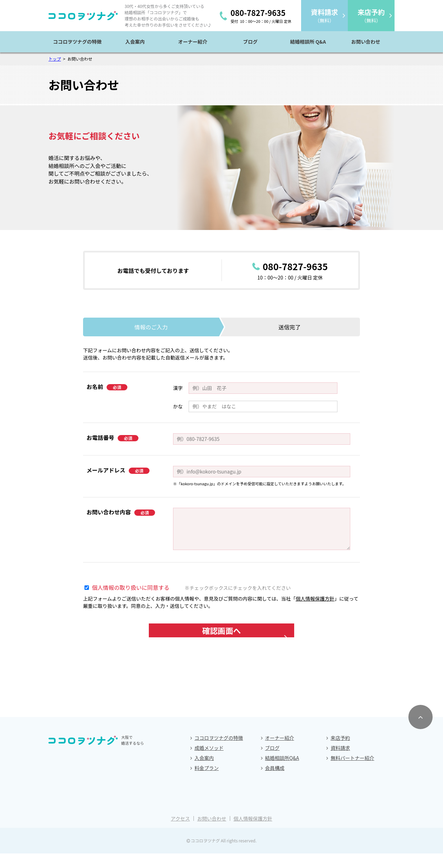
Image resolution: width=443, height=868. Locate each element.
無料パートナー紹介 (352, 772)
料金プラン (207, 782)
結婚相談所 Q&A (308, 42)
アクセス (180, 833)
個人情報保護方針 (315, 599)
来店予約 (340, 752)
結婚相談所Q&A (282, 772)
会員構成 (275, 782)
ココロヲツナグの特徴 (77, 42)
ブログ (250, 42)
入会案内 (135, 42)
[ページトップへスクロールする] (421, 732)
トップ (55, 59)
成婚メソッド (209, 762)
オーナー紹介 (193, 42)
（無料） (324, 15)
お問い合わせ (366, 42)
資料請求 (340, 762)
